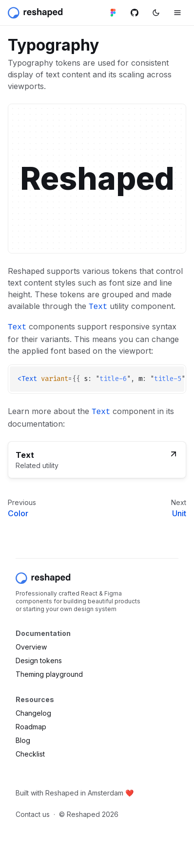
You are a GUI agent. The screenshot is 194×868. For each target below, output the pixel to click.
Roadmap (31, 727)
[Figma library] (113, 13)
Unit (179, 513)
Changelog (33, 713)
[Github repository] (135, 13)
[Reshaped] (36, 13)
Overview (31, 647)
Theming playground (49, 674)
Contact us (33, 814)
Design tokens (39, 660)
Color (18, 513)
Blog (23, 740)
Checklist (30, 754)
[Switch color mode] (156, 13)
